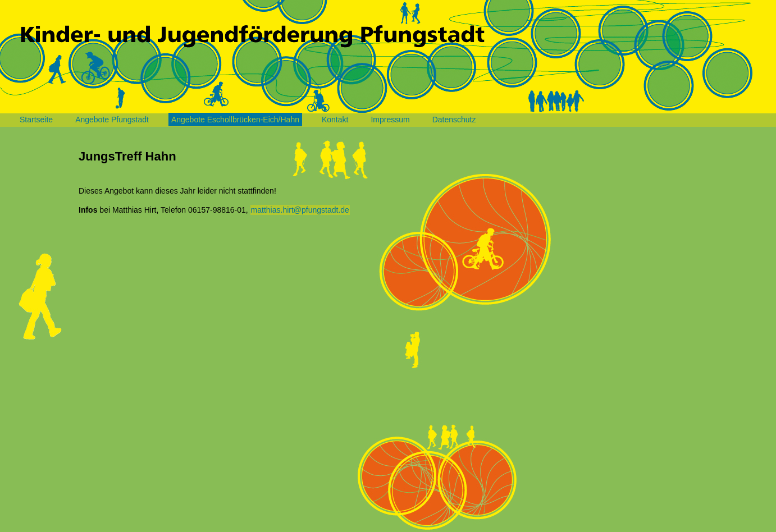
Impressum (390, 120)
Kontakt (335, 120)
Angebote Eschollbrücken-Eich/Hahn (235, 120)
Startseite (36, 120)
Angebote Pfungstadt (112, 120)
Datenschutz (454, 120)
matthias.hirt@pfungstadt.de (300, 210)
